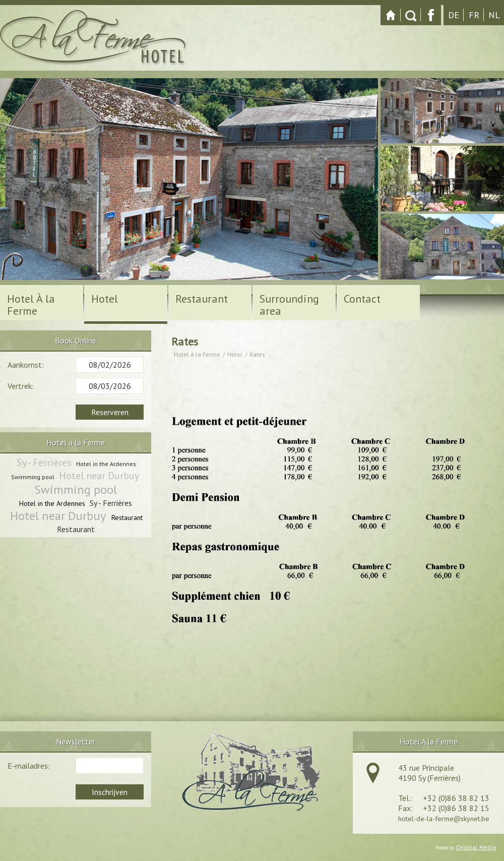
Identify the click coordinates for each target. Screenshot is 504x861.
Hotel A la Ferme (197, 354)
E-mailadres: (29, 766)
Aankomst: (26, 365)
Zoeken (411, 15)
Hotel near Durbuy (99, 476)
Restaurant (127, 518)
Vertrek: (21, 386)
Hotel (235, 354)
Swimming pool (33, 477)
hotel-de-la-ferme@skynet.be (444, 819)
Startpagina (391, 15)
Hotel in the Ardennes (106, 464)
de (454, 15)
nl (494, 15)
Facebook (431, 15)
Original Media (476, 847)
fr (474, 15)
